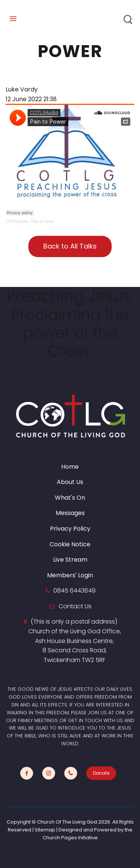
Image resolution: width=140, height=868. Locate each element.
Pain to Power (43, 221)
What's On (70, 498)
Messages (70, 513)
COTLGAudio (17, 221)
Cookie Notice (70, 544)
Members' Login (70, 575)
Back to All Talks (70, 246)
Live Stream (70, 560)
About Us (70, 482)
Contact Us (75, 606)
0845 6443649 (74, 591)
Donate (101, 773)
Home (70, 467)
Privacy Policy (70, 529)
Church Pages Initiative (70, 838)
